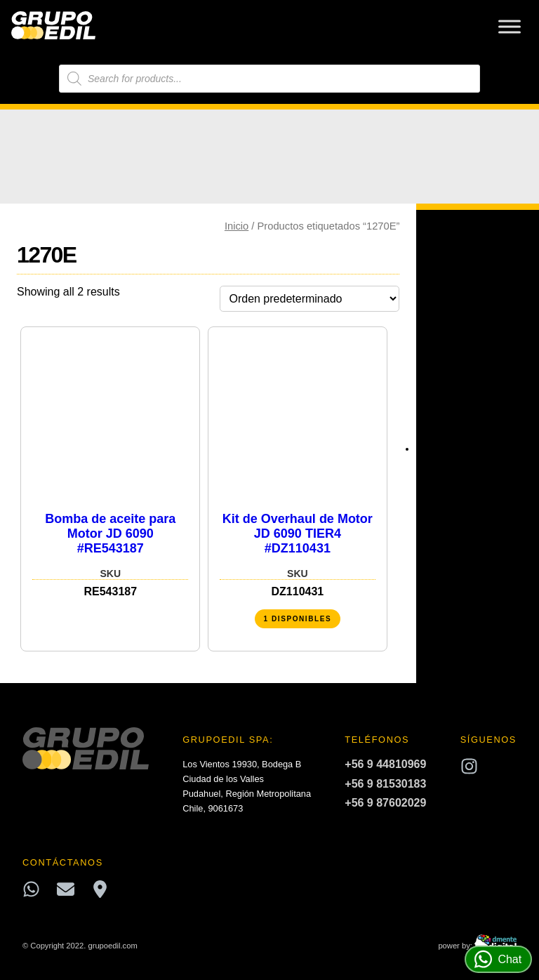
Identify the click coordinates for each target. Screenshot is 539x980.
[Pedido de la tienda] (310, 299)
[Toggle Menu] (510, 26)
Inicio (237, 226)
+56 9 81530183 (385, 784)
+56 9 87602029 (385, 803)
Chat (498, 959)
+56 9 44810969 (385, 764)
